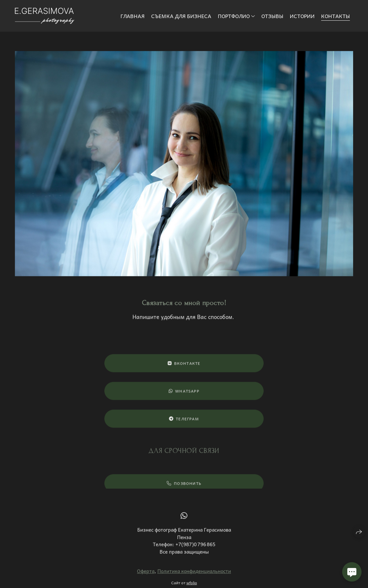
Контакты (336, 16)
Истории (302, 16)
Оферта (146, 574)
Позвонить (184, 486)
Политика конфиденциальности (194, 574)
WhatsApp (184, 394)
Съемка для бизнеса (181, 16)
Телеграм (184, 421)
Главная (133, 16)
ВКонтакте (184, 366)
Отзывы (272, 16)
